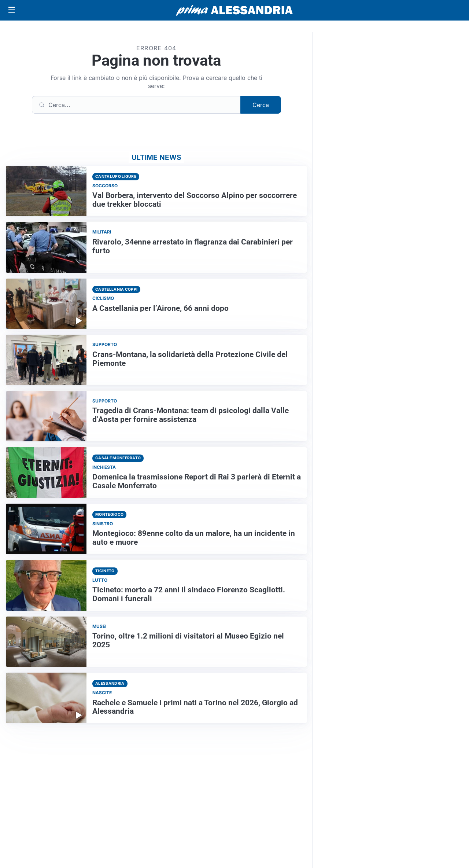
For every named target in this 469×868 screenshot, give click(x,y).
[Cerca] (136, 105)
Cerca (261, 105)
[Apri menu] (12, 10)
